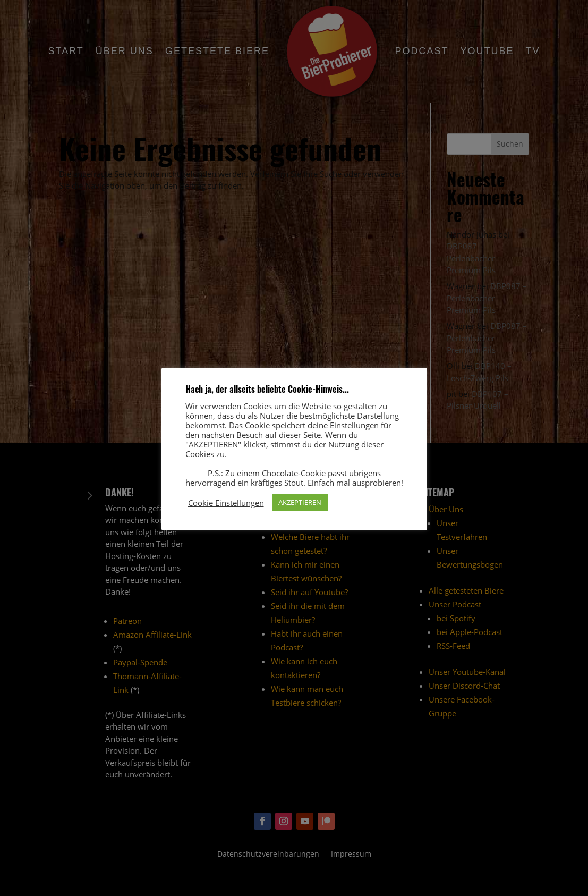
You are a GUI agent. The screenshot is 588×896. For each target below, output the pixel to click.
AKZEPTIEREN (300, 502)
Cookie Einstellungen (226, 503)
